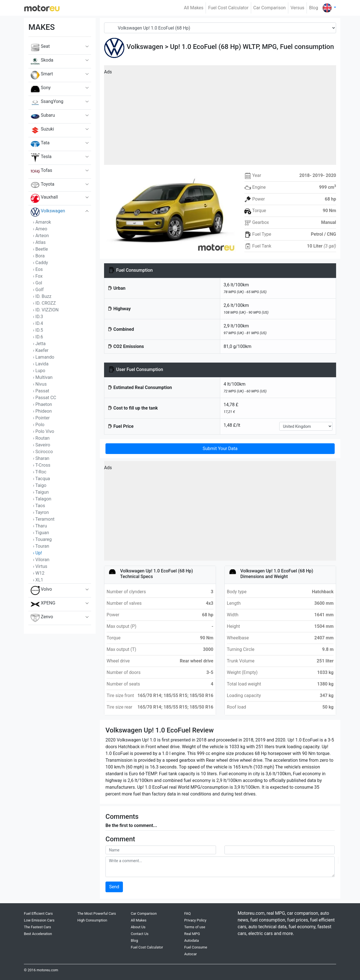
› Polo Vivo (44, 431)
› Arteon (41, 236)
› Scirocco (43, 452)
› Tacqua (41, 479)
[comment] (220, 867)
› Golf (38, 290)
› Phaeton (42, 404)
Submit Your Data (220, 449)
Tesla (41, 158)
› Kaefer (41, 350)
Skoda (42, 61)
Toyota (42, 185)
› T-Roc (40, 472)
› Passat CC (45, 398)
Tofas (41, 172)
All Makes (194, 8)
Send (114, 887)
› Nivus (40, 384)
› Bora (39, 256)
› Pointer (41, 418)
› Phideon (42, 411)
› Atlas (39, 242)
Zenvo (42, 618)
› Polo (39, 425)
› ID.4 (38, 323)
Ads (108, 72)
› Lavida (41, 364)
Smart (42, 75)
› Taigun (41, 492)
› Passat (41, 391)
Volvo (41, 590)
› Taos (39, 506)
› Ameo (40, 229)
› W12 (39, 573)
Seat (40, 48)
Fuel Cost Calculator (228, 8)
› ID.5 (38, 330)
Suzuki (42, 130)
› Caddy (40, 263)
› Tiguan (41, 533)
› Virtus (40, 566)
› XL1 (38, 580)
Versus (297, 8)
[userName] (161, 850)
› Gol (38, 283)
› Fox (38, 276)
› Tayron (41, 512)
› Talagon (42, 499)
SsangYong (47, 103)
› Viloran (41, 560)
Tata (40, 144)
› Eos (38, 269)
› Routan (41, 438)
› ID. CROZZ (44, 303)
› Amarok (42, 222)
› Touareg (42, 539)
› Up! (37, 553)
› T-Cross (42, 465)
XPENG (43, 604)
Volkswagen (48, 212)
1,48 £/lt (232, 425)
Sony (41, 89)
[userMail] (280, 850)
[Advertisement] (220, 117)
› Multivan (43, 377)
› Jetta (39, 344)
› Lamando (44, 357)
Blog (314, 8)
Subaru (43, 116)
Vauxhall (44, 198)
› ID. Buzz (42, 296)
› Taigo (40, 485)
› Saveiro (41, 445)
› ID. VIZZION (46, 310)
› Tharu (40, 526)
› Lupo (39, 371)
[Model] (220, 28)
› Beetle (40, 249)
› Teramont (44, 519)
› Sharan (41, 458)
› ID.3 (38, 317)
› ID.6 (38, 337)
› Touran (41, 546)
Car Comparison (270, 8)
